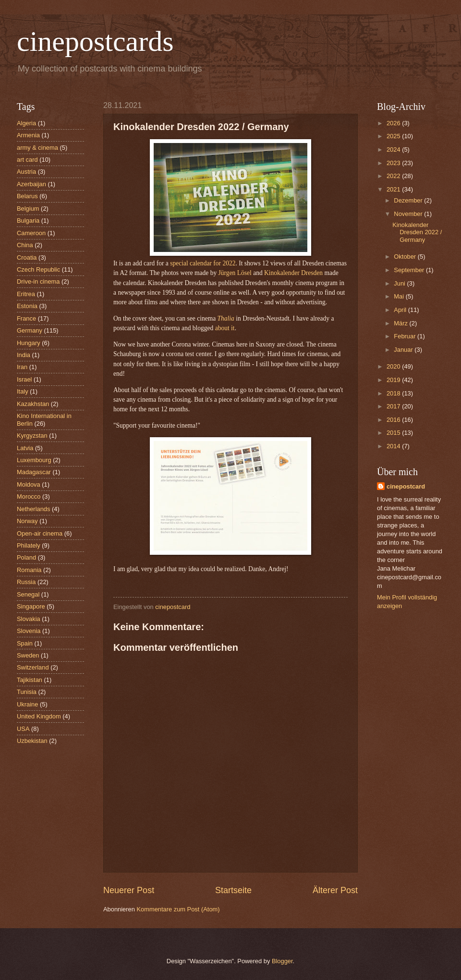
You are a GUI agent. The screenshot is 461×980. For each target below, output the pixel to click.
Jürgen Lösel (235, 273)
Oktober (406, 257)
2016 (394, 420)
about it (225, 328)
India (24, 355)
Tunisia (27, 692)
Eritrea (26, 294)
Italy (23, 391)
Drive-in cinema (38, 281)
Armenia (28, 135)
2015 (394, 433)
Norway (27, 521)
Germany (30, 330)
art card (27, 160)
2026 (394, 123)
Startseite (233, 890)
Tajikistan (30, 680)
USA (23, 729)
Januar (404, 350)
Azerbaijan (31, 184)
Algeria (26, 123)
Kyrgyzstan (32, 436)
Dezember (409, 200)
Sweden (28, 655)
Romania (29, 570)
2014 (394, 446)
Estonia (27, 306)
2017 (394, 406)
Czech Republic (38, 269)
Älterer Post (335, 890)
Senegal (28, 594)
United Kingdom (39, 716)
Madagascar (34, 472)
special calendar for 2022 (203, 263)
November (409, 214)
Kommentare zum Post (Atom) (178, 909)
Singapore (31, 606)
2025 (394, 136)
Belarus (27, 196)
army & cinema (37, 148)
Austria (26, 172)
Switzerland (33, 667)
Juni (400, 283)
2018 (394, 393)
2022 (394, 176)
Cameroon (31, 233)
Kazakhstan (33, 404)
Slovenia (29, 631)
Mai (400, 296)
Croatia (27, 257)
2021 (394, 189)
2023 (394, 163)
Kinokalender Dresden (293, 273)
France (26, 318)
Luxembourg (34, 460)
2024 (394, 149)
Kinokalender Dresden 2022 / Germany (417, 232)
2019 (394, 380)
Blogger (282, 961)
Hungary (29, 343)
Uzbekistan (32, 741)
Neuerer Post (129, 890)
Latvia (25, 448)
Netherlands (33, 509)
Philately (29, 545)
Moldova (29, 484)
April (401, 310)
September (410, 270)
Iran (22, 367)
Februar (406, 336)
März (401, 323)
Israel (24, 379)
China (25, 245)
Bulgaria (28, 221)
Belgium (28, 209)
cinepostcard (406, 486)
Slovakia (29, 619)
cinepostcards (95, 41)
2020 (394, 366)
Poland (26, 557)
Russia (26, 582)
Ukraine (27, 704)
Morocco (29, 496)
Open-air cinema (40, 533)
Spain (25, 643)
